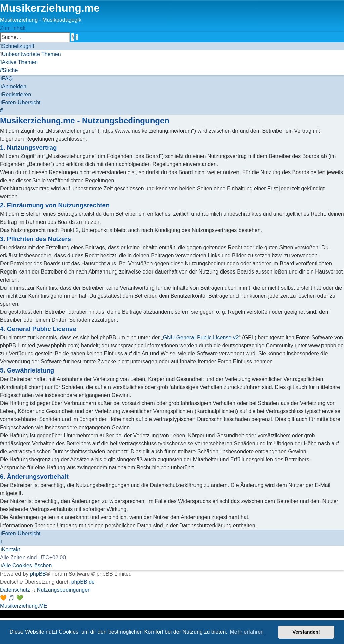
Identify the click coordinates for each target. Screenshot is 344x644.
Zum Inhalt (13, 28)
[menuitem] (31, 54)
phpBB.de (83, 582)
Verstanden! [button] (306, 632)
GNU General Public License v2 (201, 337)
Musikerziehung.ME (24, 606)
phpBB (38, 574)
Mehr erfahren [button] (247, 632)
